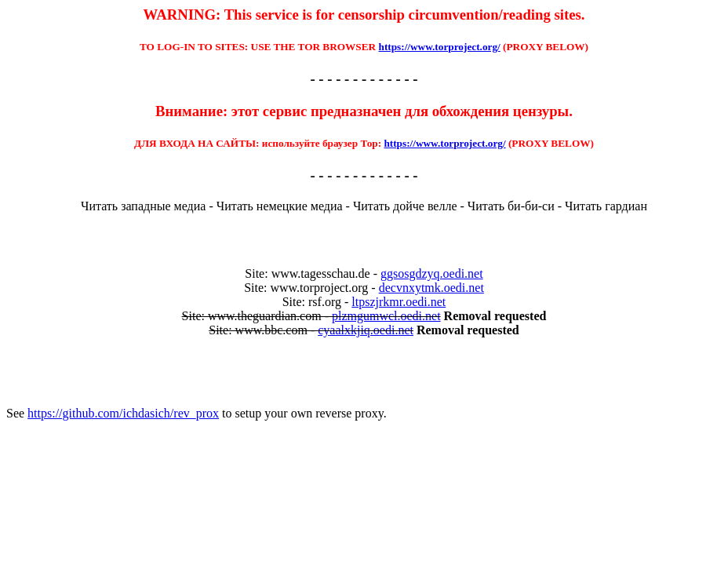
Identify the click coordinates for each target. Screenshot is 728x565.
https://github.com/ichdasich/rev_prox (123, 413)
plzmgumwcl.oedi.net (386, 316)
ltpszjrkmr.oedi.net (399, 302)
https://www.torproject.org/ (440, 47)
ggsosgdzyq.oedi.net (432, 273)
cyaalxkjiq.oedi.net (366, 330)
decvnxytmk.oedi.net (431, 288)
